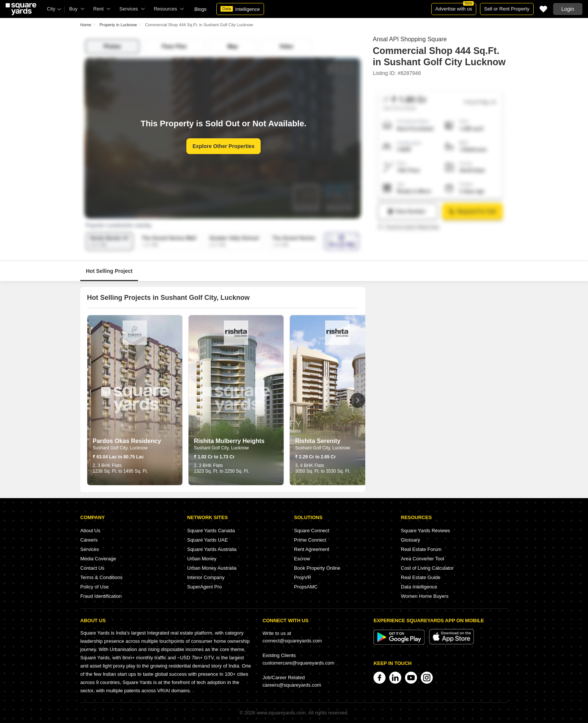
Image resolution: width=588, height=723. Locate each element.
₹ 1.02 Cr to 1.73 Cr (214, 457)
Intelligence (240, 9)
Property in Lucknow (118, 25)
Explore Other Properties (223, 146)
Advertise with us (454, 7)
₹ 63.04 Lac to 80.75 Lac (118, 457)
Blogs (200, 9)
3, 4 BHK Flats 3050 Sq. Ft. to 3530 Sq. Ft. (323, 468)
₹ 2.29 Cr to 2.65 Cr (315, 457)
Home (86, 25)
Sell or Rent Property (507, 9)
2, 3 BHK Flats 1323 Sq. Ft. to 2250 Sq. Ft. (221, 468)
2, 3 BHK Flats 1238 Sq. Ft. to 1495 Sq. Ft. (120, 468)
